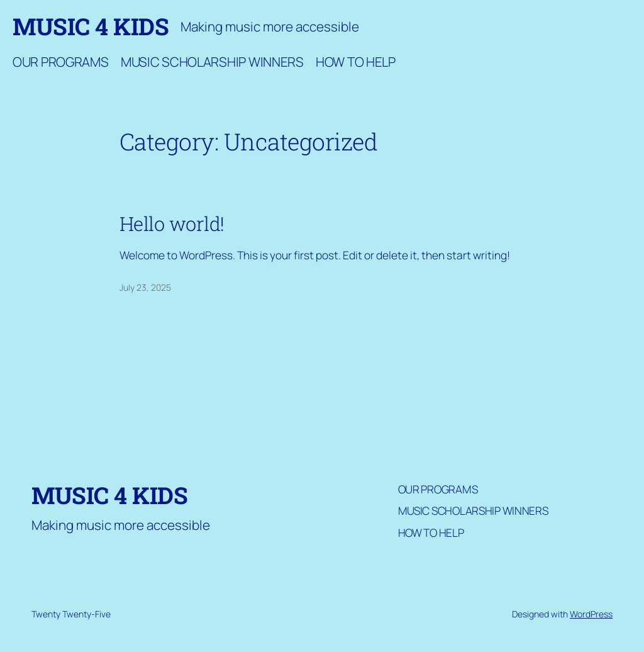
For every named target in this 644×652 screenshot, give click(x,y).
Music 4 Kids (91, 26)
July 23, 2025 (145, 287)
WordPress (591, 614)
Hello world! (172, 224)
